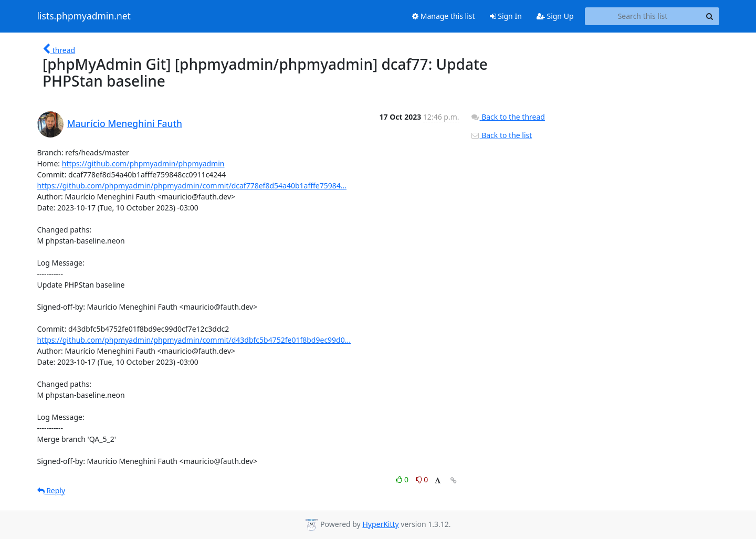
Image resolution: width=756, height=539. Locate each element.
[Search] (710, 16)
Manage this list (444, 16)
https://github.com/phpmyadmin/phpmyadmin (143, 163)
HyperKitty (380, 524)
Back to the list (501, 135)
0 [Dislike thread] (422, 479)
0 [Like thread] (403, 479)
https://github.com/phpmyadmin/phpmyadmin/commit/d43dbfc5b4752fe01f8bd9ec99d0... (194, 340)
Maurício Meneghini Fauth (125, 123)
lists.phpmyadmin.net (84, 16)
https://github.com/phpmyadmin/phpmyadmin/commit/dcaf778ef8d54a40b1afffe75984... (192, 186)
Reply (51, 490)
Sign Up (555, 16)
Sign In (506, 16)
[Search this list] (643, 16)
